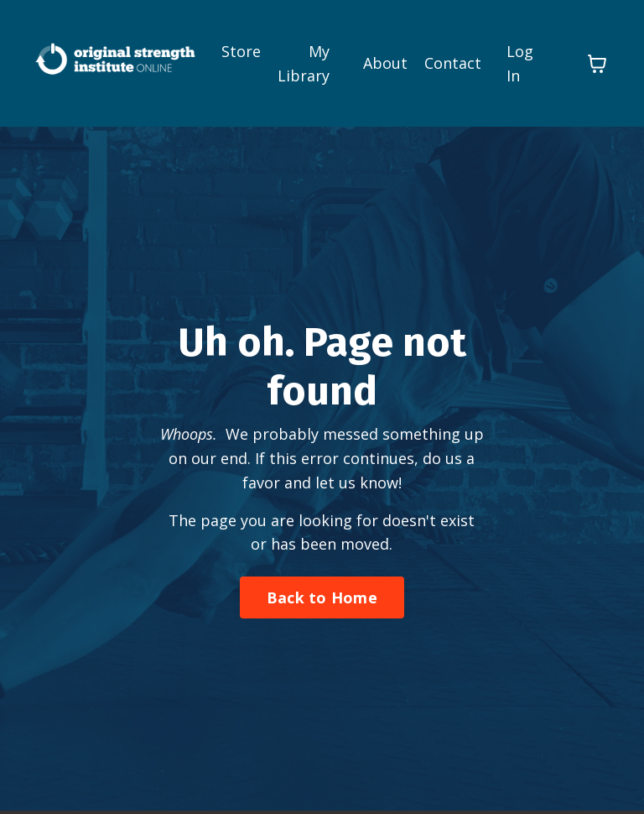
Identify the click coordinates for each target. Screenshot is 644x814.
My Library (304, 63)
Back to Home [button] (322, 597)
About (385, 63)
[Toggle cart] (597, 64)
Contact (453, 63)
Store (241, 51)
